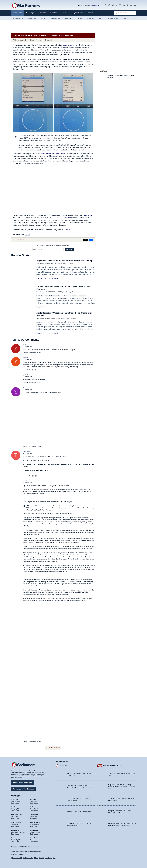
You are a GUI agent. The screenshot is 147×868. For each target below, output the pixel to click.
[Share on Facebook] (91, 240)
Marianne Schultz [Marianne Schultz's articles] (35, 822)
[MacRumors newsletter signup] (135, 5)
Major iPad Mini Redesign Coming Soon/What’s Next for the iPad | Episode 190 (122, 787)
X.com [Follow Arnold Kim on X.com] (17, 803)
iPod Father (88, 215)
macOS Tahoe (113, 18)
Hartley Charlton (71, 318)
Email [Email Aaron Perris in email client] (31, 842)
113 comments (19, 240)
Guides (43, 13)
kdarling (26, 481)
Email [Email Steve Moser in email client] (13, 842)
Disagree (39, 353)
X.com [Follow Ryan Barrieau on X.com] (36, 834)
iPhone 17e (69, 18)
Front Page (18, 13)
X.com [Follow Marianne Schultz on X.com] (36, 826)
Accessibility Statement (18, 854)
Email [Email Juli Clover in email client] (13, 811)
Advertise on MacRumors (23, 789)
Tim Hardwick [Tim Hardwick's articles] (34, 815)
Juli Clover (70, 263)
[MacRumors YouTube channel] (124, 5)
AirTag (80, 18)
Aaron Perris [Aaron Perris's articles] (34, 838)
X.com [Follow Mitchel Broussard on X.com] (17, 818)
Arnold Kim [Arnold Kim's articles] (15, 799)
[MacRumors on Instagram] (109, 5)
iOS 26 (101, 18)
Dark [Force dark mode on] (54, 858)
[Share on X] (86, 240)
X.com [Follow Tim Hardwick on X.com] (36, 818)
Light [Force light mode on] (50, 858)
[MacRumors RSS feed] (131, 5)
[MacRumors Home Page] (26, 6)
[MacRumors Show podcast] (106, 5)
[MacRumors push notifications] (127, 5)
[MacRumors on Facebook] (113, 5)
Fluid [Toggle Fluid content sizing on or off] (36, 858)
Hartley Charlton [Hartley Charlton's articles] (16, 822)
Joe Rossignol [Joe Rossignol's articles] (34, 807)
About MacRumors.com (23, 783)
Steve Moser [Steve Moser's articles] (15, 838)
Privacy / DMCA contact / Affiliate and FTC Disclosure (26, 851)
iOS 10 (27, 234)
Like (34, 353)
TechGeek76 (27, 451)
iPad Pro (126, 18)
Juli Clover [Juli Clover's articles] (14, 807)
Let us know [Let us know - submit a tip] (95, 5)
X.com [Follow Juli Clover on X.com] (17, 811)
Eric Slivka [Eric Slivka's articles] (33, 799)
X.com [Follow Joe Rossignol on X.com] (36, 811)
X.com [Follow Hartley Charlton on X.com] (17, 826)
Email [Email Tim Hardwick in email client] (31, 818)
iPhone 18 (90, 18)
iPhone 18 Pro (18, 18)
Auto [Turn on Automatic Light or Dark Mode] (47, 858)
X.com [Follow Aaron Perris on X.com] (36, 842)
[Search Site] (125, 13)
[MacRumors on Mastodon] (120, 5)
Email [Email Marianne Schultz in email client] (31, 826)
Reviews (64, 13)
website (67, 230)
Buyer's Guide (77, 13)
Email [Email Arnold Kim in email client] (13, 803)
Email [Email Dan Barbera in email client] (13, 834)
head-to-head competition (62, 218)
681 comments (54, 278)
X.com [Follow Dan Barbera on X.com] (17, 834)
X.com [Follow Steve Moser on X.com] (17, 842)
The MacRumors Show (112, 765)
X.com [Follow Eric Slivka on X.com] (36, 803)
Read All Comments (53, 748)
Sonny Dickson (67, 45)
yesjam (25, 358)
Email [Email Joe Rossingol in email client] (31, 811)
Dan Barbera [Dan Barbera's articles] (15, 830)
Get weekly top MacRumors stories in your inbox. (53, 246)
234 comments (54, 333)
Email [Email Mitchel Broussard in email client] (13, 818)
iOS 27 (43, 18)
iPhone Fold (32, 18)
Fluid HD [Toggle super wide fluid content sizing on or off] (41, 858)
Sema (25, 388)
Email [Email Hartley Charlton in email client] (13, 826)
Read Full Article (42, 278)
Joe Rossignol (68, 292)
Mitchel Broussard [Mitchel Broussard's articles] (17, 815)
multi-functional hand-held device (54, 154)
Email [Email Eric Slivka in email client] (31, 803)
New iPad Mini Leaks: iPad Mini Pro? (79, 812)
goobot (25, 375)
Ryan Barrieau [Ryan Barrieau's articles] (34, 830)
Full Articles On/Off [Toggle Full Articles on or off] (28, 858)
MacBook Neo (55, 18)
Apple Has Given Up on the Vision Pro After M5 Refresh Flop (64, 261)
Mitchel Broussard (46, 40)
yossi (25, 345)
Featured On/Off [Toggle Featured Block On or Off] (16, 858)
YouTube (63, 765)
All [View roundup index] (134, 18)
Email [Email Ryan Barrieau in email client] (31, 834)
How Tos (53, 13)
